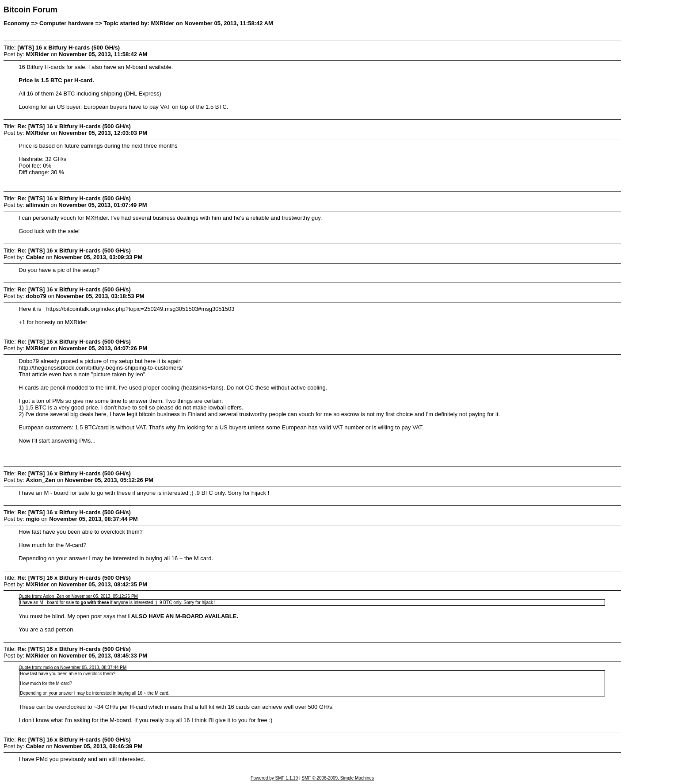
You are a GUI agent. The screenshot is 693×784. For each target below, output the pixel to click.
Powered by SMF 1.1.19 (274, 778)
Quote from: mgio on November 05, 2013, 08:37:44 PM (72, 667)
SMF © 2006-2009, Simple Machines (338, 778)
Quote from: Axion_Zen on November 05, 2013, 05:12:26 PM (78, 596)
